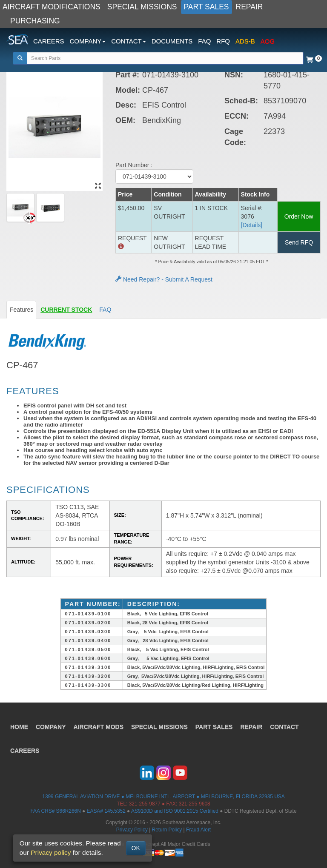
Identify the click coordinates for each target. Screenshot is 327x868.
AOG (268, 41)
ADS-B (245, 41)
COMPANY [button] (88, 41)
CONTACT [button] (128, 41)
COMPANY (51, 727)
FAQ (204, 41)
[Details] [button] (252, 225)
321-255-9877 (145, 804)
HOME (19, 727)
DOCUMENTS (172, 41)
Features (22, 310)
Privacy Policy (132, 830)
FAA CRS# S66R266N (55, 811)
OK (136, 848)
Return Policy (167, 830)
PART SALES (207, 7)
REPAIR (250, 7)
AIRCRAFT (99, 727)
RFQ (223, 41)
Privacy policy (51, 852)
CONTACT (284, 727)
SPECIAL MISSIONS (142, 7)
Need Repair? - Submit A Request (164, 279)
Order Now (299, 216)
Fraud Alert (198, 830)
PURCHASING (35, 21)
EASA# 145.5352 (106, 811)
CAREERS (49, 41)
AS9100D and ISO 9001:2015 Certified (175, 811)
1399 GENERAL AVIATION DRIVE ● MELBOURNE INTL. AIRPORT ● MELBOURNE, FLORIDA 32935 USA (163, 797)
